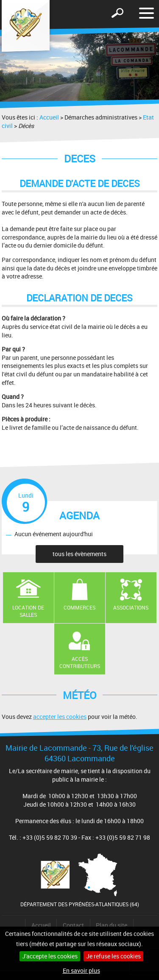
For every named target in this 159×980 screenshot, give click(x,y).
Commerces (79, 607)
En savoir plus (81, 970)
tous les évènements (79, 554)
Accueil (49, 117)
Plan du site (112, 925)
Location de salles (28, 611)
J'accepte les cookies (50, 956)
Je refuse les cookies (113, 956)
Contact (73, 925)
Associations (131, 607)
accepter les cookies (60, 717)
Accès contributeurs (80, 662)
